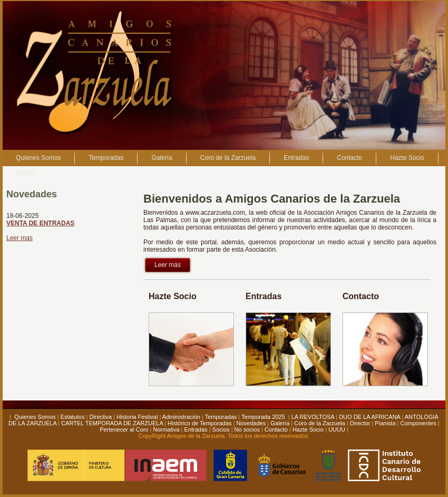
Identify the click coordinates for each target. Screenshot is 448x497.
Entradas (196, 429)
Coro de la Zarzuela (320, 423)
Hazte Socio (308, 429)
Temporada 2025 (264, 417)
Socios (221, 429)
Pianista (385, 423)
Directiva (100, 417)
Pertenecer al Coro (124, 429)
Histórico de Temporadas (199, 423)
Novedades (251, 423)
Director (360, 423)
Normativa (166, 429)
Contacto (276, 429)
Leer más (168, 265)
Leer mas (20, 238)
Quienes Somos (35, 417)
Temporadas (221, 417)
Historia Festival (137, 417)
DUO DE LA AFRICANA (369, 417)
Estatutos (73, 417)
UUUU (337, 429)
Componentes (418, 423)
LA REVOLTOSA (313, 417)
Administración (181, 417)
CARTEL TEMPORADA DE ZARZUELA (112, 423)
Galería (280, 423)
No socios (247, 429)
